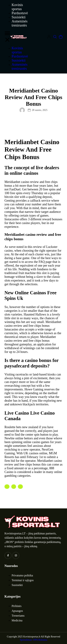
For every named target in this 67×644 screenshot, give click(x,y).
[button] (7, 37)
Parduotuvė (20, 13)
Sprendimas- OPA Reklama (33, 640)
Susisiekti (19, 17)
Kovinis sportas (17, 7)
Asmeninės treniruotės (20, 23)
